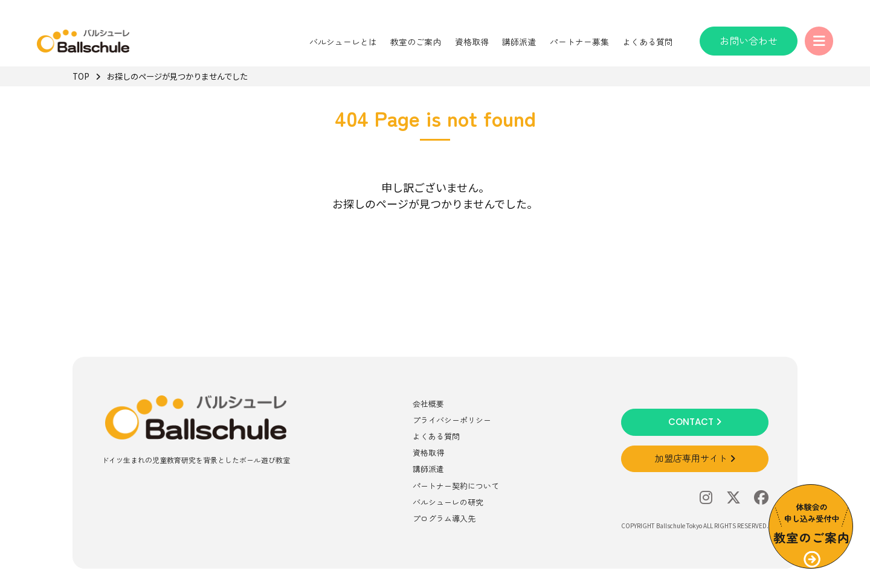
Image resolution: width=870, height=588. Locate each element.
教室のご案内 (414, 42)
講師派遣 (517, 42)
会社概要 (428, 404)
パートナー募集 (578, 42)
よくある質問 (646, 42)
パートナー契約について (456, 486)
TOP (81, 76)
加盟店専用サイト (695, 459)
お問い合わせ (747, 40)
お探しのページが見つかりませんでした (183, 76)
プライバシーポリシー (452, 420)
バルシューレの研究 (448, 502)
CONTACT (695, 422)
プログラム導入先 (444, 518)
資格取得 (470, 42)
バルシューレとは (341, 42)
